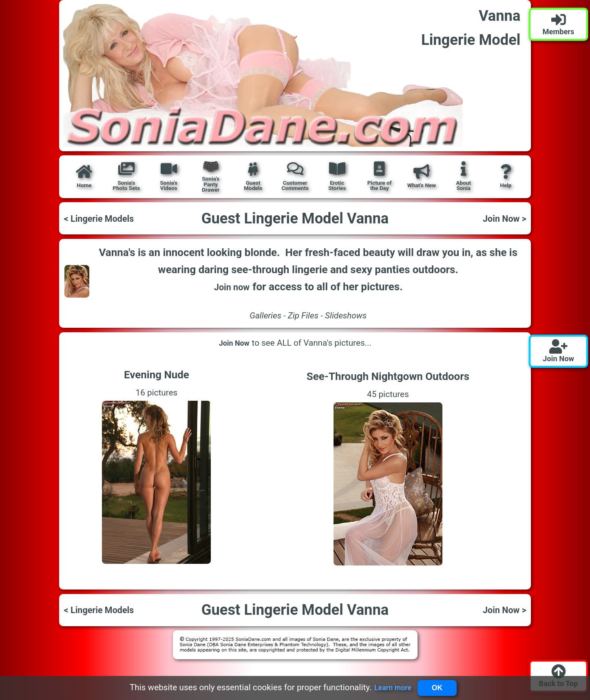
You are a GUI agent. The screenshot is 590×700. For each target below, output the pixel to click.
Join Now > (500, 218)
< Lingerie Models (105, 218)
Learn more (389, 687)
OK (440, 686)
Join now (232, 286)
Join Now (234, 343)
